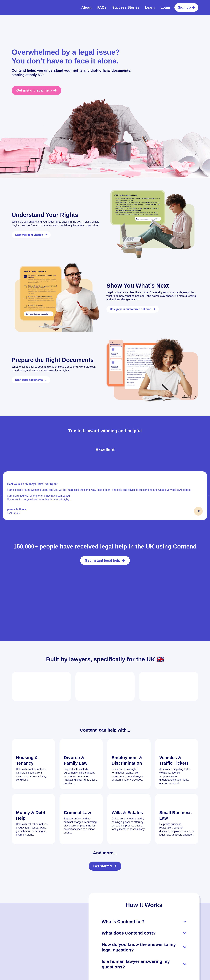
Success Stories (126, 7)
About (86, 7)
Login (165, 7)
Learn (150, 7)
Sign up (186, 7)
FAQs (102, 7)
